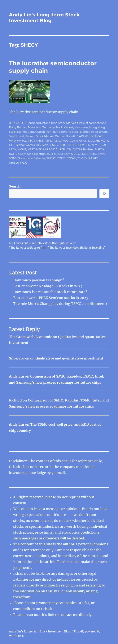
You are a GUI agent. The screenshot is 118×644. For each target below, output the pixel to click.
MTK (39, 149)
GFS (12, 145)
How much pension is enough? (39, 280)
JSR (88, 145)
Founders (34, 127)
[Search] (104, 194)
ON (69, 149)
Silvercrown (19, 358)
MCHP (22, 149)
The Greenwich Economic (30, 337)
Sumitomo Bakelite (32, 158)
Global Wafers (25, 145)
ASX (56, 140)
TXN (87, 158)
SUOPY (51, 158)
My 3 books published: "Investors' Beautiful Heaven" (42, 243)
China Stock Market (63, 123)
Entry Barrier (18, 127)
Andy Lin (17, 376)
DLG (91, 140)
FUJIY (104, 140)
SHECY (65, 154)
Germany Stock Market (58, 127)
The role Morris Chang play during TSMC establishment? (60, 304)
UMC (94, 158)
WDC (23, 163)
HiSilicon (42, 145)
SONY (13, 158)
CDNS (74, 140)
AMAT (99, 136)
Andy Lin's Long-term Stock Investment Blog (44, 18)
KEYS (95, 145)
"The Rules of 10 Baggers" (25, 248)
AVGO (64, 140)
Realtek (88, 149)
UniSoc (14, 163)
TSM (80, 158)
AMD (12, 140)
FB (97, 140)
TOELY (62, 158)
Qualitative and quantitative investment (69, 358)
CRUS (83, 140)
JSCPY (80, 145)
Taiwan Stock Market (40, 136)
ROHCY (14, 154)
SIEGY (75, 154)
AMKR (30, 140)
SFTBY (55, 154)
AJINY (89, 136)
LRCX (13, 149)
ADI (82, 136)
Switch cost (17, 136)
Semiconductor (37, 123)
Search (15, 186)
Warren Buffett (65, 136)
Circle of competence (92, 123)
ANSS (40, 140)
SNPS (102, 154)
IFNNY (54, 145)
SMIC (93, 154)
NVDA (53, 149)
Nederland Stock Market (73, 132)
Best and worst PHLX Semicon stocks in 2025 (51, 298)
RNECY (100, 149)
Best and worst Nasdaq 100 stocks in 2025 (48, 286)
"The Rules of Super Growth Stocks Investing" (77, 248)
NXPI (62, 149)
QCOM (77, 149)
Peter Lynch (99, 132)
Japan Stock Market (42, 132)
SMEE (84, 154)
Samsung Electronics (35, 154)
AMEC (21, 140)
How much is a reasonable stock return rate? (50, 292)
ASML (49, 140)
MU (45, 149)
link (51, 615)
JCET (71, 145)
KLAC (103, 145)
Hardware (81, 127)
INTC (63, 145)
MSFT (31, 149)
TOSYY (72, 158)
